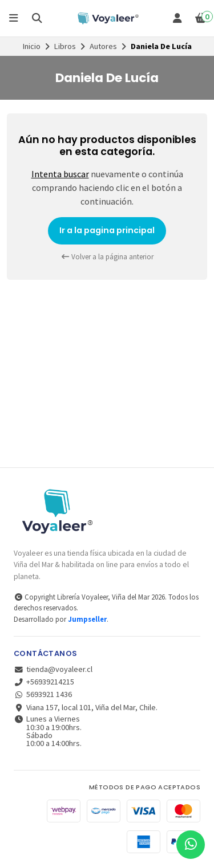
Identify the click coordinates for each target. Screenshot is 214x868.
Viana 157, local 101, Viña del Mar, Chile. (86, 707)
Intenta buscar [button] (60, 174)
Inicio (32, 46)
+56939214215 (44, 682)
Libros (65, 46)
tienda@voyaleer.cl (53, 669)
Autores (103, 46)
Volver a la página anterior (107, 257)
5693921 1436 (43, 694)
